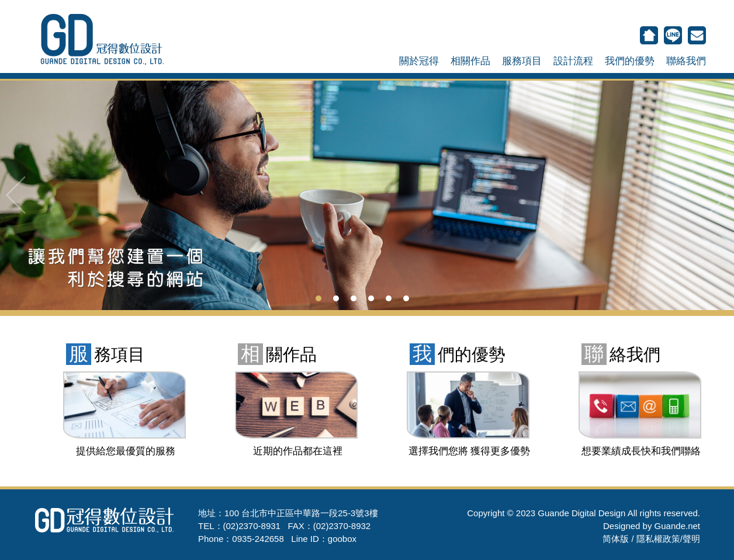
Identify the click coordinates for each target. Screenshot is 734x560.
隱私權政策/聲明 (668, 539)
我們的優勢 (630, 61)
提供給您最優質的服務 (126, 451)
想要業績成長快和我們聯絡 (641, 451)
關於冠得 (419, 61)
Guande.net (677, 526)
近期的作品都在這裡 (298, 451)
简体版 (616, 539)
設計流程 (573, 61)
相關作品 (470, 61)
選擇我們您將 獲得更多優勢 (470, 451)
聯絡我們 (686, 61)
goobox (342, 539)
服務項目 (522, 61)
